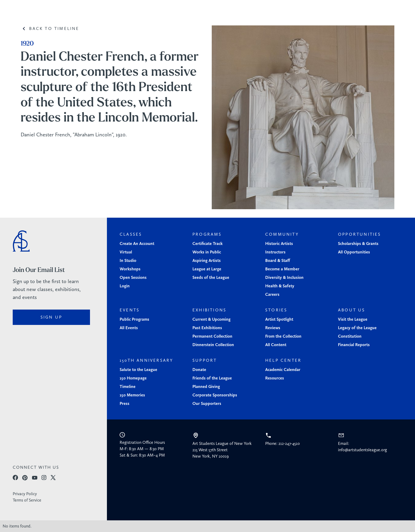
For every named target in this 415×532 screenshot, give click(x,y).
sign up (51, 317)
